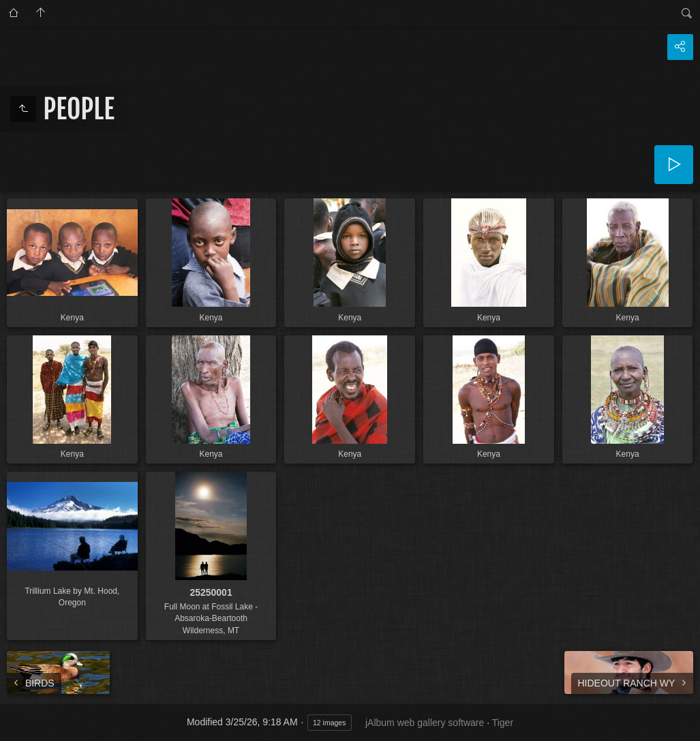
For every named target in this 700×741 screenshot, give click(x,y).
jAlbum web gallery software (425, 723)
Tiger (503, 723)
